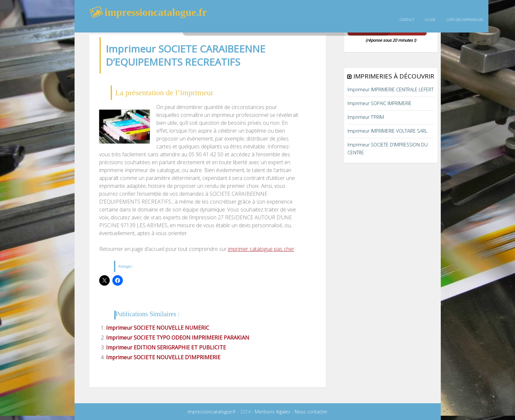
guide (430, 20)
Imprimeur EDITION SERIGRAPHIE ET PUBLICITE (166, 347)
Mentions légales (273, 412)
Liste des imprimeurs (465, 20)
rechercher (265, 25)
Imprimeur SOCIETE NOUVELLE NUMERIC (158, 328)
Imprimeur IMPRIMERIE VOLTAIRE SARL (387, 131)
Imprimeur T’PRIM (366, 117)
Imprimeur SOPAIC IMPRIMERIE (380, 103)
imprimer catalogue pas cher (261, 249)
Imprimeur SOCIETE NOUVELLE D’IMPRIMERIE (163, 357)
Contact (407, 20)
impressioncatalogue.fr (212, 412)
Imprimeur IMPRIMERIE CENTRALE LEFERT (391, 89)
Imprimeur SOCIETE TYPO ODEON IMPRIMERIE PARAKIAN (178, 338)
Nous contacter (311, 412)
